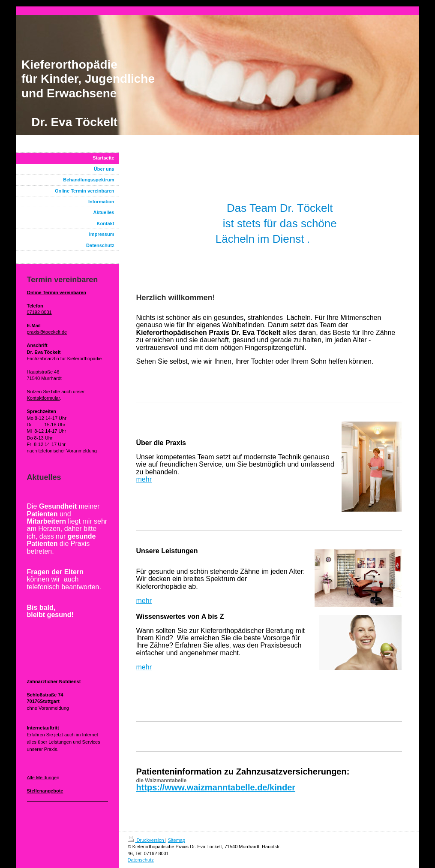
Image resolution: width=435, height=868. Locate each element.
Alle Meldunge (42, 778)
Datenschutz (141, 860)
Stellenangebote (45, 791)
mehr (144, 479)
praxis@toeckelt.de (47, 332)
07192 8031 (39, 312)
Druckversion (147, 840)
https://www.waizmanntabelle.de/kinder (216, 787)
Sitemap (177, 840)
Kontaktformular (43, 398)
